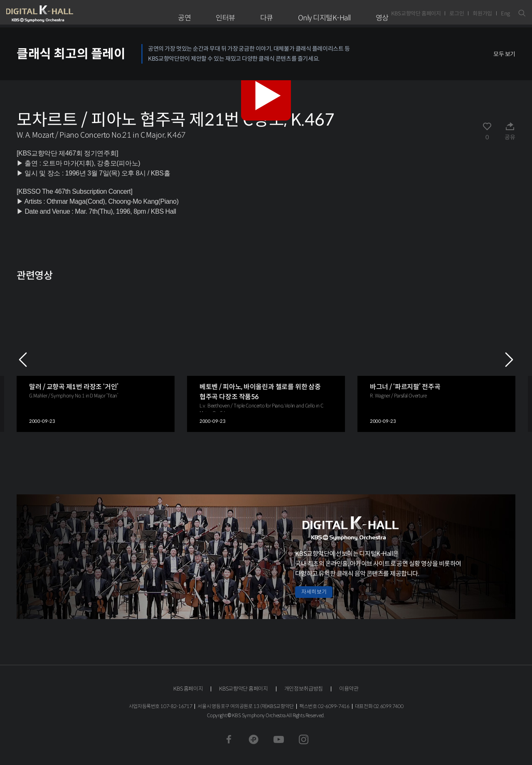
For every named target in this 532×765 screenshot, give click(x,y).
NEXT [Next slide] (509, 360)
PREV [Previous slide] (23, 360)
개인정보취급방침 (304, 689)
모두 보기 (504, 54)
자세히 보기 (314, 592)
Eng (505, 14)
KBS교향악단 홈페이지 (416, 14)
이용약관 (349, 689)
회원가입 (482, 14)
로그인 (457, 14)
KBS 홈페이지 (188, 689)
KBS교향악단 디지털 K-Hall (59, 14)
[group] (96, 359)
